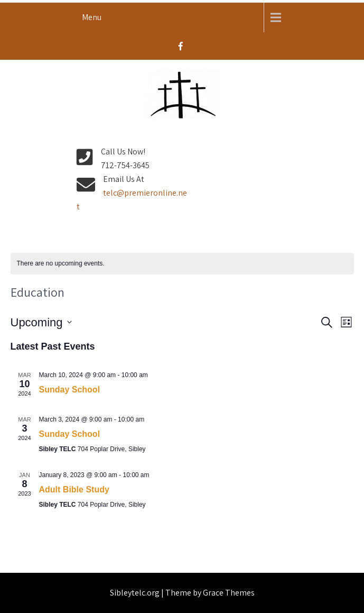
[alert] (182, 264)
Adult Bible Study (74, 490)
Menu (92, 17)
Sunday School (70, 390)
